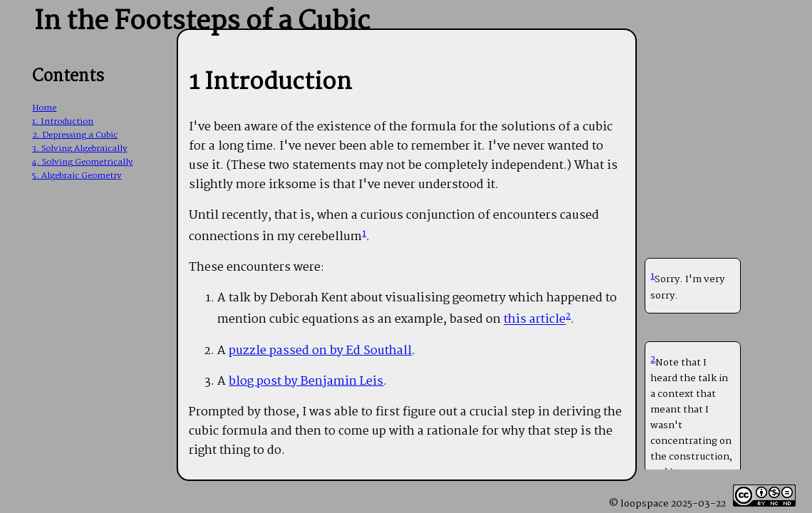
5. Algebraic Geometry (77, 176)
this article (535, 320)
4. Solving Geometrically (82, 162)
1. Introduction (63, 121)
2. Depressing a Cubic (75, 135)
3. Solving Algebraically (79, 149)
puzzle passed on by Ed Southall (320, 351)
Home (44, 108)
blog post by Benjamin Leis (306, 382)
